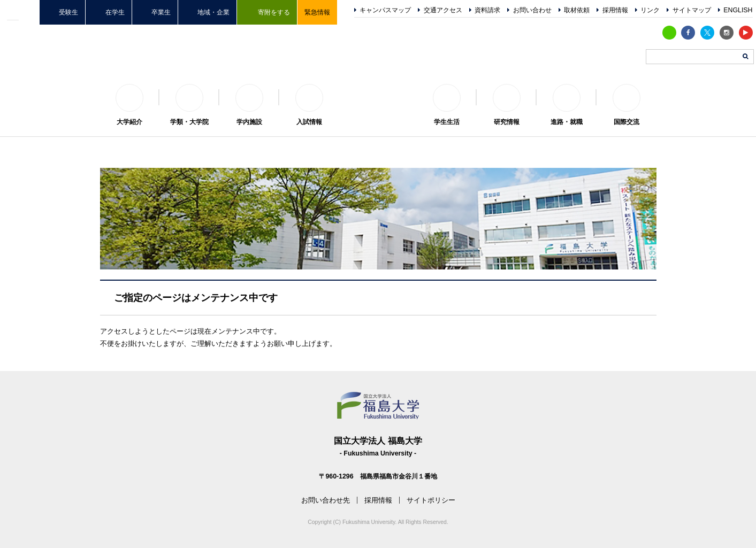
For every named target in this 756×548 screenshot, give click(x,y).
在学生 (115, 12)
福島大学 (378, 97)
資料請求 (487, 10)
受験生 (68, 12)
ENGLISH (738, 10)
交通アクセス (443, 10)
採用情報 (615, 10)
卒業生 (161, 12)
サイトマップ (692, 10)
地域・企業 (213, 12)
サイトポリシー (431, 500)
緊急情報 (317, 12)
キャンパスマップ (385, 10)
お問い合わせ (532, 10)
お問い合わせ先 (326, 500)
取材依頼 (577, 10)
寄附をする (274, 12)
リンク (650, 10)
